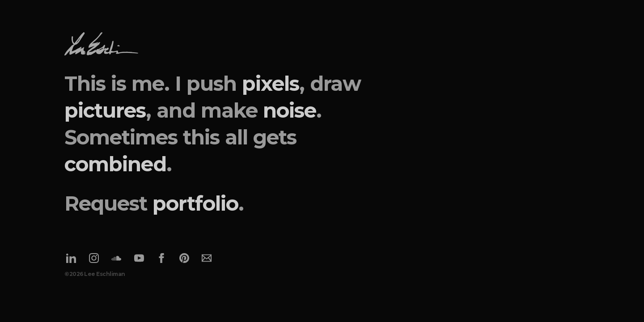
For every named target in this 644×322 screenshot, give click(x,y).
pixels (271, 83)
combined (115, 164)
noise (290, 110)
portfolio (195, 203)
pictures (105, 110)
